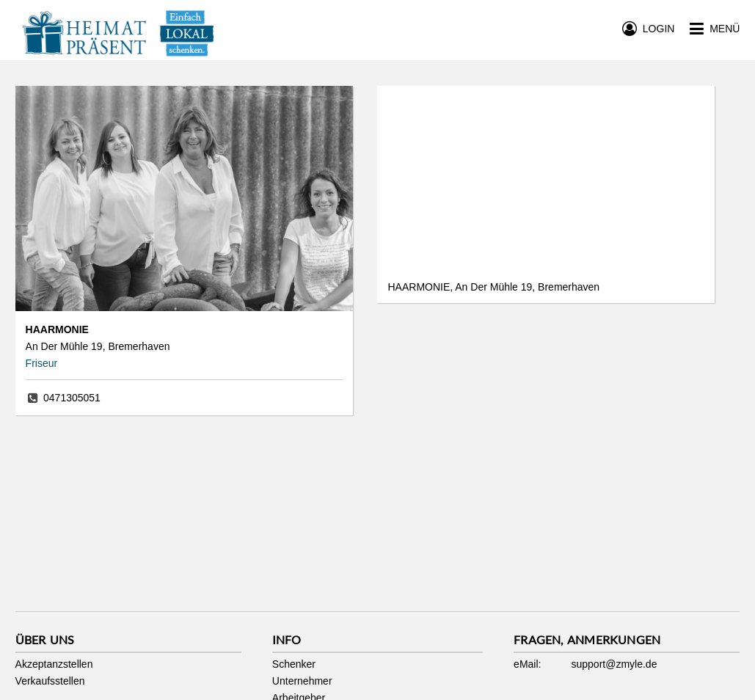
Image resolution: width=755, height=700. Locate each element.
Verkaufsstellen (50, 681)
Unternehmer (302, 681)
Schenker (294, 664)
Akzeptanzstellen (54, 664)
